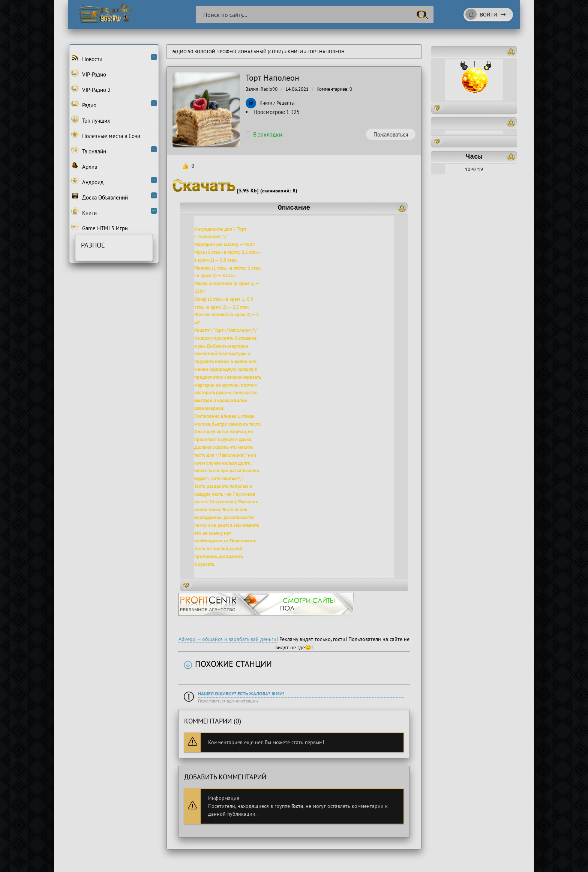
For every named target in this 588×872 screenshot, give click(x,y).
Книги (296, 52)
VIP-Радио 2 (91, 89)
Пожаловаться (391, 134)
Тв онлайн (89, 150)
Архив (84, 166)
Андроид (87, 181)
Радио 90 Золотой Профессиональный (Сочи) (227, 52)
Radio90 (269, 89)
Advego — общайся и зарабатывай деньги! (228, 639)
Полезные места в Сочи (106, 135)
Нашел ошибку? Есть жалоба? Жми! (241, 694)
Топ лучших (91, 120)
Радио (84, 104)
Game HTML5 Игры (100, 227)
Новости (87, 58)
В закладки (264, 134)
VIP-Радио (89, 74)
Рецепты (286, 103)
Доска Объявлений (100, 197)
